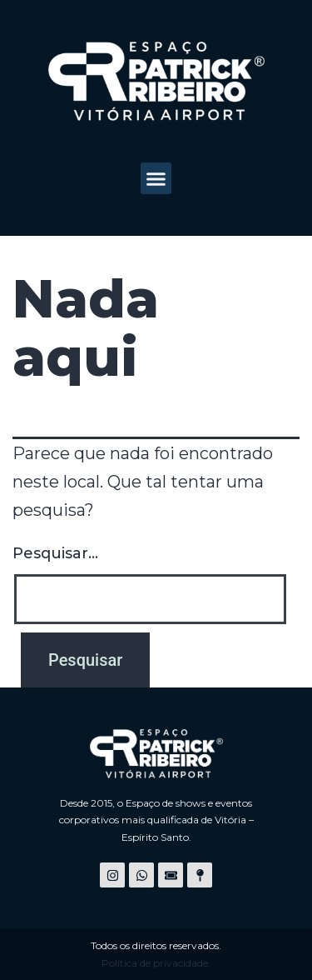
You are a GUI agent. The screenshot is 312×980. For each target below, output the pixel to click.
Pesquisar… (55, 553)
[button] (156, 178)
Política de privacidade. (156, 963)
